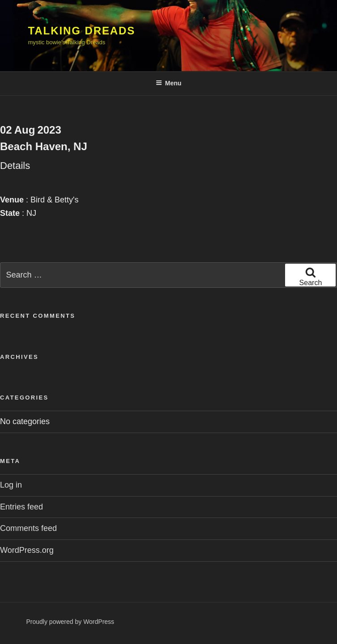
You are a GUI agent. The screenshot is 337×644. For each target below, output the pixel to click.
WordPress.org (27, 550)
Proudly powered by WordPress (70, 622)
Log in (11, 485)
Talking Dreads (82, 31)
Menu (169, 83)
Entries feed (21, 507)
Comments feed (28, 528)
